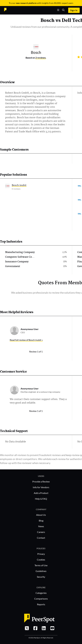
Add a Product (41, 493)
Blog (41, 521)
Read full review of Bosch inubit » (26, 340)
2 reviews (41, 58)
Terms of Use (41, 565)
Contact (41, 538)
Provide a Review (41, 481)
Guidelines (41, 571)
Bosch (48, 21)
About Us (41, 515)
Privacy (41, 554)
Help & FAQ (41, 499)
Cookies (41, 560)
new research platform (26, 3)
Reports (41, 604)
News (41, 526)
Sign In (74, 10)
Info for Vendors (41, 487)
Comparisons (41, 599)
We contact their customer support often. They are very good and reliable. (39, 401)
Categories (41, 593)
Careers (41, 532)
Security (41, 577)
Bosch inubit (19, 185)
